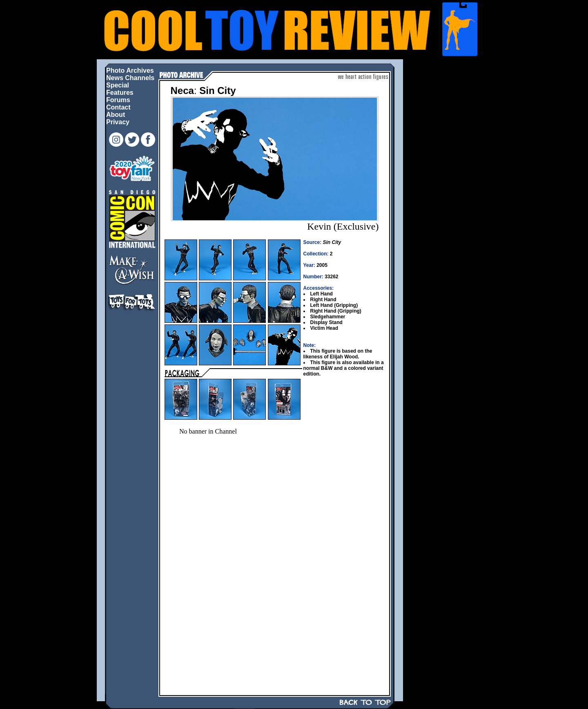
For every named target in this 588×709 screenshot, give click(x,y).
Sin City (217, 91)
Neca (182, 91)
